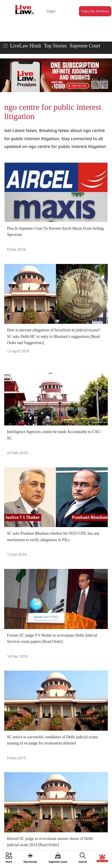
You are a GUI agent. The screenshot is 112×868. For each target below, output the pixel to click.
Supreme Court (85, 46)
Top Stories (55, 46)
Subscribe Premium (95, 11)
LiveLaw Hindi (25, 46)
